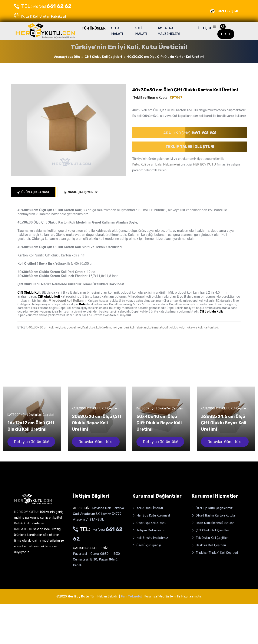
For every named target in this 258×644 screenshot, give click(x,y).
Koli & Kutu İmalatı (148, 508)
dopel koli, (75, 328)
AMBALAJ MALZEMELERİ (169, 31)
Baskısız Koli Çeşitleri (209, 545)
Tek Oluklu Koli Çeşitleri (210, 538)
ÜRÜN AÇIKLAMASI (33, 192)
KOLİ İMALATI (141, 31)
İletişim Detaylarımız (149, 530)
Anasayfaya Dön (67, 57)
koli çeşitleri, (121, 328)
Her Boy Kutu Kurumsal (151, 516)
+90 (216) (43, 6)
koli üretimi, (104, 328)
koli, (57, 328)
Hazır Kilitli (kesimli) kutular (213, 523)
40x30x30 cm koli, (41, 328)
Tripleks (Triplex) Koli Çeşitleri (215, 553)
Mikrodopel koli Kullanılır (68, 301)
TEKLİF (226, 34)
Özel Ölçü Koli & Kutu (149, 523)
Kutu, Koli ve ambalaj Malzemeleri (156, 164)
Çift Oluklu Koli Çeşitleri (103, 57)
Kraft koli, (89, 328)
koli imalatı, (156, 328)
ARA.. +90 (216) (190, 132)
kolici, (64, 328)
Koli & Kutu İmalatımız (150, 538)
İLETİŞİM (204, 28)
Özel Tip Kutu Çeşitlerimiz (212, 508)
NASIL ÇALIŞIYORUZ (81, 192)
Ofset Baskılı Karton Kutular (214, 516)
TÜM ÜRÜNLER (94, 28)
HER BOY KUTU (204, 164)
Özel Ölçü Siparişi (146, 545)
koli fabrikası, (139, 328)
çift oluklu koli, (174, 328)
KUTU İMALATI (117, 31)
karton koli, (211, 328)
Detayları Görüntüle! (31, 442)
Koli (89, 315)
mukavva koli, (194, 328)
